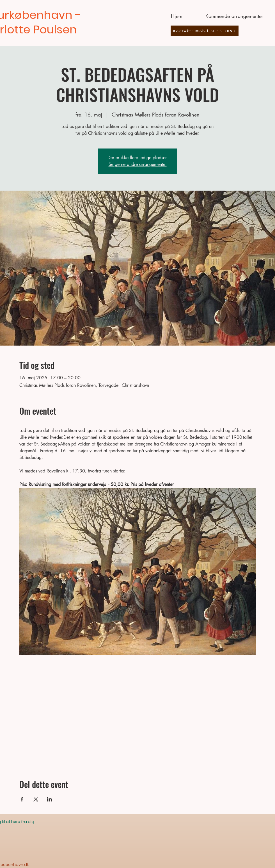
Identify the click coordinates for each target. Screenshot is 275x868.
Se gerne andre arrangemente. (138, 164)
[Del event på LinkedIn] (50, 799)
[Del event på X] (36, 799)
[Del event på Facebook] (22, 799)
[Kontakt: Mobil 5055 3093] (205, 31)
